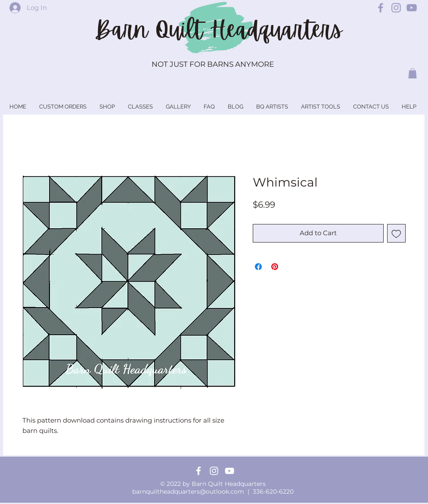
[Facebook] (198, 471)
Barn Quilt (152, 30)
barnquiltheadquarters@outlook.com (188, 492)
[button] (412, 73)
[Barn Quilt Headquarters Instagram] (396, 8)
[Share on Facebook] (258, 267)
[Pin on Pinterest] (275, 267)
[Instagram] (214, 471)
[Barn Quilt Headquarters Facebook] (381, 8)
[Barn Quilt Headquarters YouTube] (412, 8)
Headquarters (276, 30)
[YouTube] (230, 471)
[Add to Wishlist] (396, 233)
